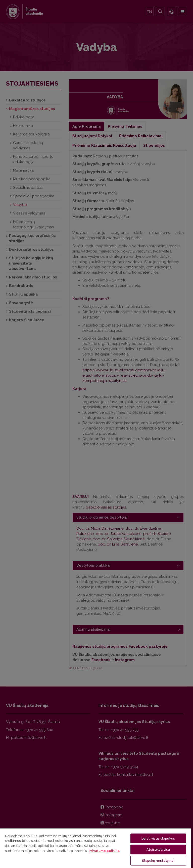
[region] (95, 848)
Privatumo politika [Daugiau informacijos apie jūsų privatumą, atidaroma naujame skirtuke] (104, 851)
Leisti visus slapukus (158, 838)
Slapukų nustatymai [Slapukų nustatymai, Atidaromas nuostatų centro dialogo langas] (158, 861)
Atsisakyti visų (158, 849)
